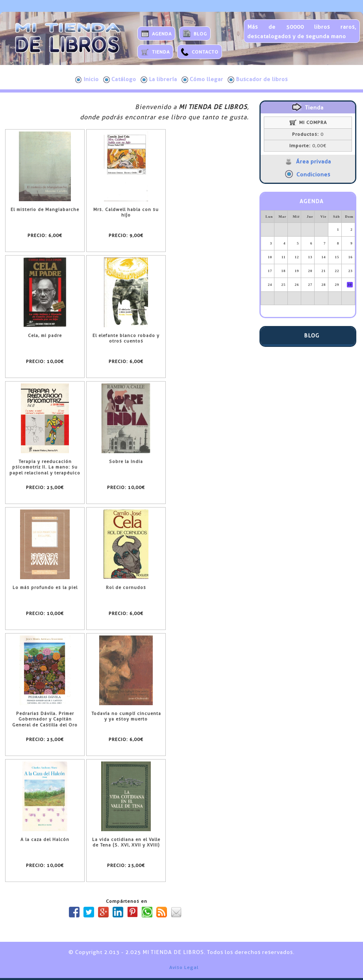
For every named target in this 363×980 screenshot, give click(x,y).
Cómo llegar (202, 80)
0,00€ (308, 146)
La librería (159, 80)
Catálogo (120, 80)
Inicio (87, 80)
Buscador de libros (258, 80)
